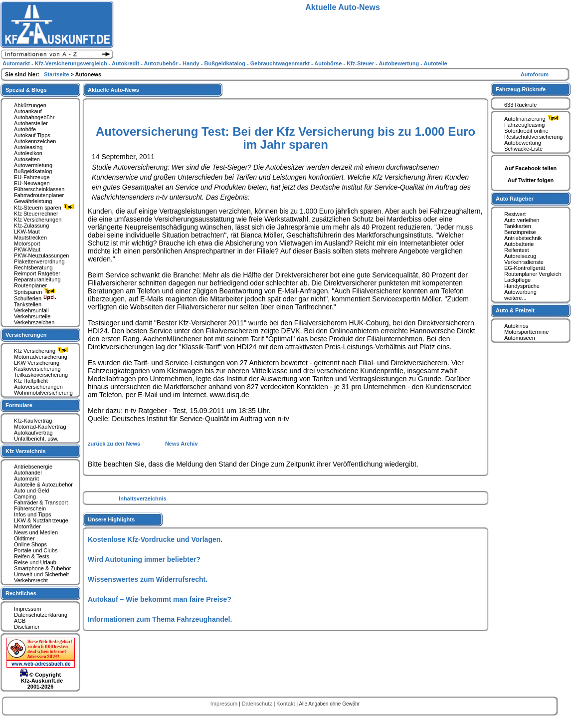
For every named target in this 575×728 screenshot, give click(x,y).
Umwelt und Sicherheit (41, 574)
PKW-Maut (27, 249)
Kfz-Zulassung (31, 226)
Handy (192, 63)
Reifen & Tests (32, 556)
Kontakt (286, 704)
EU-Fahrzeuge (32, 177)
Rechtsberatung (33, 267)
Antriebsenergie (33, 467)
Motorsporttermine (526, 332)
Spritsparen (36, 292)
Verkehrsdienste (524, 262)
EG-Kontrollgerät (525, 268)
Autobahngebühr (34, 117)
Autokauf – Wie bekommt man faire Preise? (160, 599)
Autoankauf (28, 111)
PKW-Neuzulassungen (41, 255)
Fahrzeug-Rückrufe (521, 89)
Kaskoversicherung (37, 369)
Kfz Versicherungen (38, 220)
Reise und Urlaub (35, 562)
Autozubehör (161, 63)
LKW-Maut (27, 232)
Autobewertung (523, 143)
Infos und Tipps (33, 514)
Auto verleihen (522, 220)
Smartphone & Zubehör (42, 568)
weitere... (515, 298)
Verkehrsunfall (31, 310)
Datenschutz (258, 704)
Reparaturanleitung (37, 279)
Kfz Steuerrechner (36, 214)
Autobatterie (519, 244)
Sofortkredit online (526, 131)
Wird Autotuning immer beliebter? (144, 559)
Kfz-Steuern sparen (45, 208)
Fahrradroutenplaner (39, 195)
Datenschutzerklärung (41, 615)
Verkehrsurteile (32, 316)
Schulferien (35, 298)
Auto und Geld (31, 490)
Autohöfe (25, 129)
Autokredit (126, 63)
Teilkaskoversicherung (41, 375)
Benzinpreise (520, 232)
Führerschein (30, 508)
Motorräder (27, 526)
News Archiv (182, 444)
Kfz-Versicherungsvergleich (72, 63)
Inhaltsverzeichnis (142, 498)
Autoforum (535, 74)
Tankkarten (518, 226)
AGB (20, 621)
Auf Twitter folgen (531, 180)
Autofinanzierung (533, 119)
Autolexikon (28, 153)
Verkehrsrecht (31, 580)
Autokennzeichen (35, 141)
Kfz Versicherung (42, 351)
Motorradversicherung (41, 357)
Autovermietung (33, 165)
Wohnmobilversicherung (43, 393)
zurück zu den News (115, 444)
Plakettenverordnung (39, 261)
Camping (25, 496)
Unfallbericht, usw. (36, 439)
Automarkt (26, 479)
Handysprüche (522, 286)
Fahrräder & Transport (41, 502)
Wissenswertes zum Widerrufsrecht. (148, 579)
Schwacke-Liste (523, 149)
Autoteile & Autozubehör (43, 485)
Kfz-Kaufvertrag (33, 421)
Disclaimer (27, 627)
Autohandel (28, 473)
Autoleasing (28, 147)
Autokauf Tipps (32, 135)
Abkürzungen (30, 105)
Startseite (57, 74)
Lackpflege (517, 280)
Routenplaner (30, 285)
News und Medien (36, 532)
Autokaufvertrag (33, 433)
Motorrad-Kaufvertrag (40, 427)
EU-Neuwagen (32, 183)
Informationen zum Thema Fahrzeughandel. (160, 619)
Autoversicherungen (38, 387)
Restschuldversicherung (533, 137)
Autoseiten (27, 159)
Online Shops (30, 544)
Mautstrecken (30, 238)
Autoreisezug (520, 256)
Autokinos (516, 326)
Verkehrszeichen (34, 322)
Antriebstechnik (523, 238)
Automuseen (520, 338)
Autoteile (436, 63)
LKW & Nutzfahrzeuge (41, 520)
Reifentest (517, 250)
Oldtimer (24, 538)
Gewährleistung (33, 201)
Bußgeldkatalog (33, 171)
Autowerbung (520, 292)
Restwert (515, 214)
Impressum (27, 609)
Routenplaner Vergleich (533, 274)
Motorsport (27, 243)
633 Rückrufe (520, 105)
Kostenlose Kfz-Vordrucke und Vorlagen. (155, 539)
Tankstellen (28, 304)
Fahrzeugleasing (524, 125)
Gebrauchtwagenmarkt (281, 63)
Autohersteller (31, 123)
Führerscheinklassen (39, 189)
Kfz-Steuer (361, 63)
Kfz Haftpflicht (31, 381)
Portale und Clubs (36, 550)
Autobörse (329, 63)
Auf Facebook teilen (531, 168)
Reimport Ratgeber (37, 273)
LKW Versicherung (37, 363)
